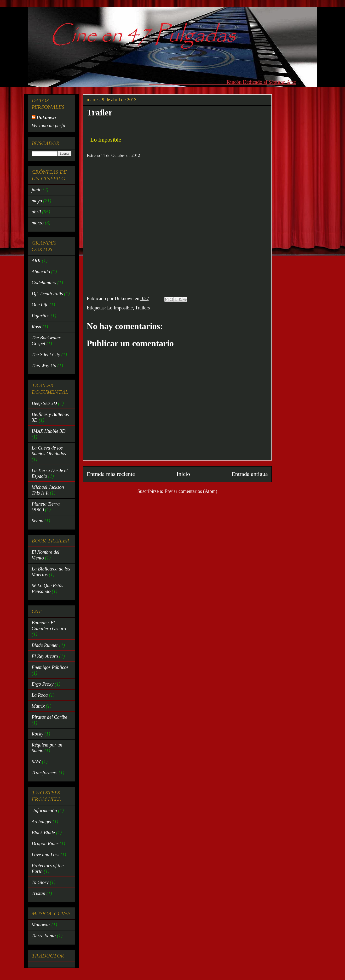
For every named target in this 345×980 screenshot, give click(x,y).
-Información (44, 810)
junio (37, 190)
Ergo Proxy (43, 684)
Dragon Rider (45, 843)
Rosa (36, 327)
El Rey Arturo (45, 656)
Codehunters (44, 283)
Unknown (46, 118)
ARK (36, 261)
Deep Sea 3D (44, 403)
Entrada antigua (250, 474)
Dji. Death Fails (47, 294)
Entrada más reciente (111, 474)
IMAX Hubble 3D (49, 431)
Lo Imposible (120, 308)
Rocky (37, 734)
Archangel (42, 821)
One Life (40, 305)
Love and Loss (46, 855)
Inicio (183, 474)
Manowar (41, 925)
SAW (36, 762)
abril (36, 212)
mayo (37, 201)
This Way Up (44, 365)
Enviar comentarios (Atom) (191, 491)
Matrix (38, 706)
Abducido (41, 272)
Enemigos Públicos (50, 667)
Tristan (38, 893)
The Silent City (46, 354)
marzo (38, 223)
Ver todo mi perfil (49, 125)
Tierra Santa (44, 936)
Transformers (45, 773)
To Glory (40, 882)
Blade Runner (45, 645)
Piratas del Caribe (49, 717)
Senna (37, 521)
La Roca (40, 695)
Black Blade (43, 832)
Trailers (142, 308)
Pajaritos (40, 316)
